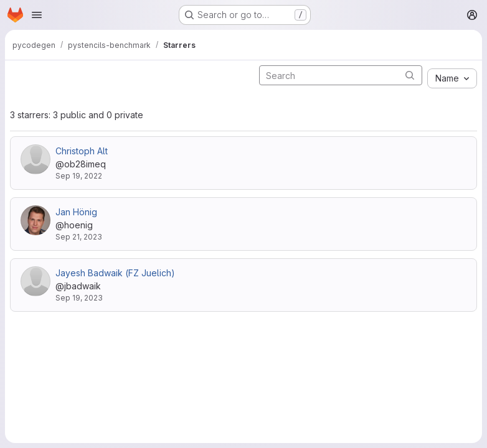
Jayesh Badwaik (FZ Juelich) (115, 273)
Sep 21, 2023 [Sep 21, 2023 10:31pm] (79, 237)
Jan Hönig (76, 212)
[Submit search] (410, 75)
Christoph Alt (82, 151)
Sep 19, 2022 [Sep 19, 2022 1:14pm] (79, 176)
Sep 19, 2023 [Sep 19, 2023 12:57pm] (79, 298)
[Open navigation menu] (37, 15)
